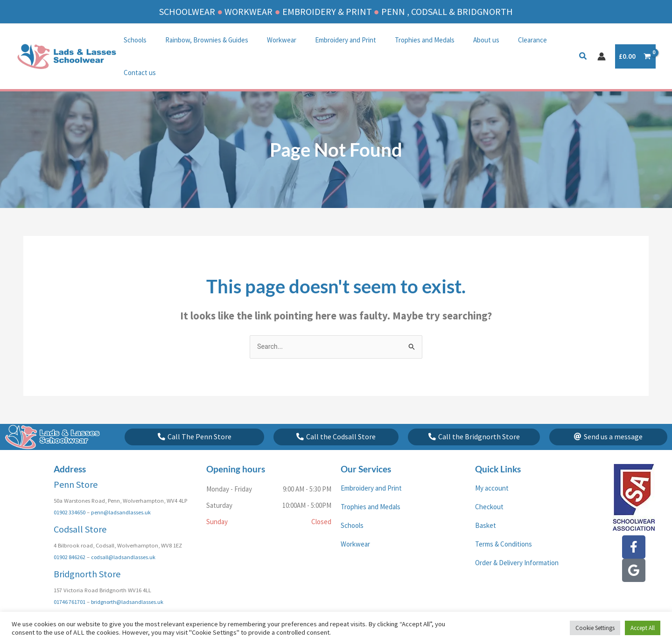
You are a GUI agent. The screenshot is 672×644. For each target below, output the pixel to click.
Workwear (270, 40)
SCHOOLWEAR (187, 11)
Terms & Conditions (504, 523)
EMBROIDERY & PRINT (327, 11)
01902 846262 (70, 536)
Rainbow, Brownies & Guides (200, 40)
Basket (486, 505)
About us (461, 40)
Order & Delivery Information (517, 542)
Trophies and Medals (404, 40)
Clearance (502, 40)
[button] (583, 41)
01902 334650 (70, 492)
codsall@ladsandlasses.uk (124, 536)
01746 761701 (70, 581)
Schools (133, 40)
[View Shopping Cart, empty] (636, 40)
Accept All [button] (643, 628)
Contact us (547, 40)
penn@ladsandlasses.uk (122, 492)
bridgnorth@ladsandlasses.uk (129, 581)
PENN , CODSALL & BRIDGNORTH (447, 11)
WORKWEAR (248, 11)
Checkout (489, 486)
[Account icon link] (602, 40)
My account (492, 467)
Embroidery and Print (329, 40)
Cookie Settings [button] (595, 628)
